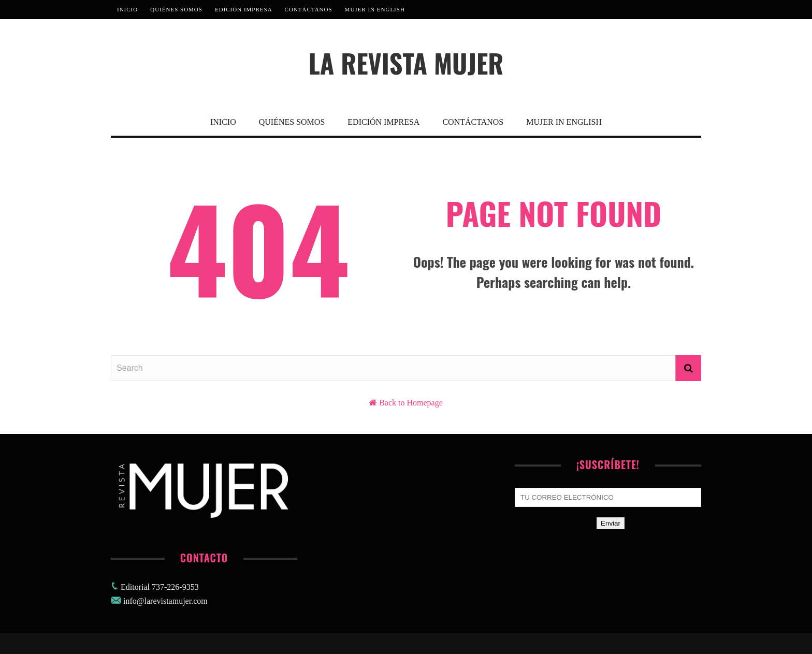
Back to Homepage (411, 403)
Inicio (127, 9)
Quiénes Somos (176, 9)
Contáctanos (309, 9)
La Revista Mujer (406, 63)
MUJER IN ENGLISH (375, 9)
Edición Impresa (244, 9)
